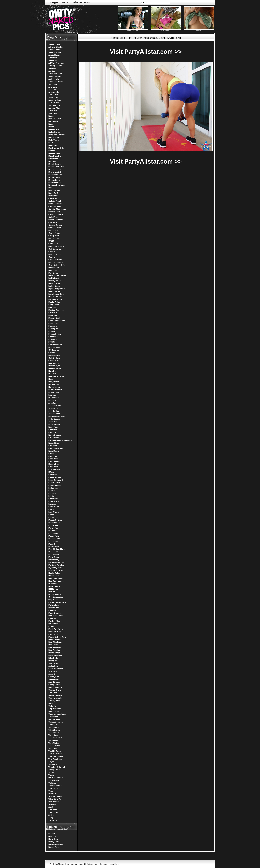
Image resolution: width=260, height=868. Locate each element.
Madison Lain (54, 523)
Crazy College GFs (56, 265)
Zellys (51, 815)
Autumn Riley (54, 108)
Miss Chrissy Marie (57, 549)
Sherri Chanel (54, 682)
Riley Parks (53, 658)
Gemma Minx (54, 347)
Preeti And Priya (55, 629)
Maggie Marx (54, 525)
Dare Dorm (53, 273)
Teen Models (54, 743)
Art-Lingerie (54, 92)
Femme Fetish (55, 334)
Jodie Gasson (54, 419)
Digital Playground (56, 289)
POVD (51, 626)
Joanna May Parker (57, 416)
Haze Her (52, 371)
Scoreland (53, 671)
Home (114, 38)
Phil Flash (53, 610)
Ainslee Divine (55, 50)
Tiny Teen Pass (55, 759)
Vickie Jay (53, 783)
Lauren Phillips (55, 485)
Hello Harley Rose (56, 376)
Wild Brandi (53, 802)
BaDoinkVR (53, 121)
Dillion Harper (54, 291)
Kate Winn (53, 446)
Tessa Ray (53, 748)
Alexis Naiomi (54, 55)
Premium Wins (55, 632)
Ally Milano (53, 68)
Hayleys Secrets (55, 368)
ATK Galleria (54, 103)
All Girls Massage (56, 63)
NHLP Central (54, 586)
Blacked (52, 151)
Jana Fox (52, 403)
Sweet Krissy (54, 719)
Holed (51, 379)
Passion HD (53, 608)
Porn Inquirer (134, 38)
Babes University (56, 844)
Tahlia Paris (53, 727)
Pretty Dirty (53, 634)
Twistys (52, 775)
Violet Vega (53, 788)
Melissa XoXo (54, 539)
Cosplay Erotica (55, 260)
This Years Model (56, 756)
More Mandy (54, 560)
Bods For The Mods (133, 30)
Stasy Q (52, 703)
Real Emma (53, 645)
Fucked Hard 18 (55, 345)
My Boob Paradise (56, 565)
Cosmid (52, 257)
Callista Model (55, 201)
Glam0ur (52, 836)
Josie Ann (53, 422)
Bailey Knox (54, 129)
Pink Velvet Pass (56, 616)
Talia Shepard (54, 730)
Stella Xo (52, 706)
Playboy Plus (54, 621)
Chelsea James (55, 225)
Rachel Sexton (55, 640)
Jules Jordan (54, 424)
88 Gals (52, 834)
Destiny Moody (55, 283)
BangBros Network (57, 135)
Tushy (51, 772)
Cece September (56, 220)
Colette (51, 252)
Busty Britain (54, 190)
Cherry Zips (53, 238)
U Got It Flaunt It (56, 778)
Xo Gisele (53, 810)
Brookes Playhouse (57, 185)
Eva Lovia (53, 313)
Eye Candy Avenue (57, 321)
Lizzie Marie (54, 507)
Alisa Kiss (53, 60)
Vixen (51, 791)
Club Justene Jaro (56, 246)
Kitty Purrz (53, 467)
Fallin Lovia (53, 323)
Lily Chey (52, 493)
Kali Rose (53, 430)
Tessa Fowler (54, 746)
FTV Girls (52, 339)
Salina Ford (53, 666)
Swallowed (53, 717)
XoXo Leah (53, 812)
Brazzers (52, 161)
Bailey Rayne (54, 132)
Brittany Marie (54, 177)
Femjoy (52, 331)
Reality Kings (54, 653)
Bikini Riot (53, 145)
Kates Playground (56, 448)
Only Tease (53, 600)
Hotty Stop (53, 839)
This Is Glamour (55, 754)
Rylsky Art (53, 661)
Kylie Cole (53, 475)
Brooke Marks (54, 183)
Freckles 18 (53, 337)
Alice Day (53, 58)
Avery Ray (53, 113)
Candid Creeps (55, 206)
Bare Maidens (54, 137)
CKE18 (51, 241)
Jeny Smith (53, 408)
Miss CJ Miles (54, 552)
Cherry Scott (54, 236)
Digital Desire (54, 286)
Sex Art (52, 674)
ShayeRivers (54, 679)
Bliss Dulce (53, 159)
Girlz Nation (166, 30)
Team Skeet (53, 735)
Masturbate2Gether (155, 38)
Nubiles (52, 592)
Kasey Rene (54, 443)
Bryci (51, 188)
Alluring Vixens (55, 66)
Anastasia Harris (56, 82)
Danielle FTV (54, 268)
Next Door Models (56, 581)
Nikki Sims (53, 589)
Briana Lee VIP (55, 169)
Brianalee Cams (55, 175)
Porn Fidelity (54, 624)
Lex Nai (52, 491)
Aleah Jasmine (55, 52)
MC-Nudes (53, 531)
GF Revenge (54, 350)
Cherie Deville (54, 230)
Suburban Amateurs (57, 714)
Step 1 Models (55, 709)
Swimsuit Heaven (56, 722)
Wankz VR (53, 794)
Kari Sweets (54, 438)
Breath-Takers (54, 164)
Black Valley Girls (56, 148)
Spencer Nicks (55, 690)
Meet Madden (54, 533)
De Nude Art (54, 278)
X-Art (51, 807)
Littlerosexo (54, 501)
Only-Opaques (55, 594)
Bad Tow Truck (55, 119)
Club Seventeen (55, 249)
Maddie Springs (55, 520)
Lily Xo (51, 496)
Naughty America (56, 578)
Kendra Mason (55, 461)
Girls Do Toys (54, 358)
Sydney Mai (53, 725)
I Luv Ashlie (53, 392)
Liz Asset (52, 504)
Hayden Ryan (54, 366)
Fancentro (53, 326)
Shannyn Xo (54, 677)
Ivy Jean (52, 400)
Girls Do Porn (54, 355)
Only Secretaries (56, 597)
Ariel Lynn (53, 87)
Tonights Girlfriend (57, 767)
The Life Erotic (55, 751)
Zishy (51, 818)
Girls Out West (55, 361)
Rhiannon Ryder (55, 655)
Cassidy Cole (54, 212)
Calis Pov (53, 198)
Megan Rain (54, 536)
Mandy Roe (53, 528)
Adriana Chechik (56, 47)
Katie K (52, 454)
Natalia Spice (54, 573)
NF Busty (52, 584)
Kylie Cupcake (55, 477)
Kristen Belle (54, 469)
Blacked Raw (54, 153)
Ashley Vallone (55, 100)
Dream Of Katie (55, 297)
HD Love (52, 374)
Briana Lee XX (55, 172)
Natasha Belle (54, 576)
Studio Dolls (54, 711)
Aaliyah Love (54, 44)
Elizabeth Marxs (55, 299)
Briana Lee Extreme (57, 167)
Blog (122, 38)
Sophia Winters (55, 687)
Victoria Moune (55, 786)
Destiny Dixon (54, 281)
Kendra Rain (54, 464)
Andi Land (53, 84)
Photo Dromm (54, 613)
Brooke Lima (54, 180)
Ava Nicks (53, 111)
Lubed (51, 509)
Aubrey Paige (54, 105)
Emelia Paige (54, 302)
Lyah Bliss (53, 517)
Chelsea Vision (55, 228)
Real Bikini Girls (55, 642)
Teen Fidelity (54, 740)
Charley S (53, 222)
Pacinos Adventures (57, 602)
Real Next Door (55, 647)
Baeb (51, 124)
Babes (51, 116)
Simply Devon (54, 685)
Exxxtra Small (54, 318)
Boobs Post (53, 847)
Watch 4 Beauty (55, 796)
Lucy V (51, 515)
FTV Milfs (52, 342)
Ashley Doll (53, 97)
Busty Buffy (54, 193)
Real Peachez (54, 650)
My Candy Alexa (55, 568)
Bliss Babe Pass (55, 156)
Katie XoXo (53, 456)
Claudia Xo (53, 244)
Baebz (51, 127)
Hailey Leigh (54, 363)
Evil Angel (53, 315)
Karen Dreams (55, 435)
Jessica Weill (54, 414)
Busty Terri (53, 196)
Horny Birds (54, 384)
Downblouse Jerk (56, 294)
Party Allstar (54, 605)
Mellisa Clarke (54, 541)
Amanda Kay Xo (55, 74)
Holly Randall (54, 382)
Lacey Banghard (56, 480)
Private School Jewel (57, 637)
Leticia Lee (53, 488)
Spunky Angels (55, 698)
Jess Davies (54, 411)
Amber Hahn (54, 79)
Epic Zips (52, 307)
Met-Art (52, 544)
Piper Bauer (54, 618)
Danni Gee (53, 270)
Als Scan (52, 71)
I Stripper (52, 395)
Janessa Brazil (55, 406)
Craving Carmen (55, 262)
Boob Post (199, 30)
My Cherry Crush (56, 570)
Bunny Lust (53, 842)
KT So (51, 472)
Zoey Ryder (53, 820)
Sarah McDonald (56, 669)
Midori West (54, 547)
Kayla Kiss (53, 459)
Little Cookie (54, 499)
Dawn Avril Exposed (57, 275)
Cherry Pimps (54, 233)
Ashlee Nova (54, 95)
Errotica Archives (56, 310)
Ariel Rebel (53, 90)
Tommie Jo (53, 764)
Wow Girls (53, 804)
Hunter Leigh (54, 387)
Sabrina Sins (54, 663)
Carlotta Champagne (57, 209)
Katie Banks (54, 451)
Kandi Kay (53, 432)
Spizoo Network (55, 695)
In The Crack (54, 398)
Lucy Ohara (53, 512)
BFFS (51, 143)
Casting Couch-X (56, 214)
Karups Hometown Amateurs (61, 440)
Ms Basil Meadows (56, 562)
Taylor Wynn (54, 732)
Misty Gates (54, 557)
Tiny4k (51, 762)
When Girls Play (55, 799)
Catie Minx (53, 217)
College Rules (54, 254)
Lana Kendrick (55, 483)
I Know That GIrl (55, 390)
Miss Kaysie (54, 554)
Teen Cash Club (55, 738)
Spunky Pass (54, 701)
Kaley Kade (53, 427)
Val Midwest (54, 780)
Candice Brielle (55, 204)
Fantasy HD (53, 329)
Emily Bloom (54, 305)
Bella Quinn (53, 140)
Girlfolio (52, 353)
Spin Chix (53, 693)
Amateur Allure (55, 76)
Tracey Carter (54, 770)
